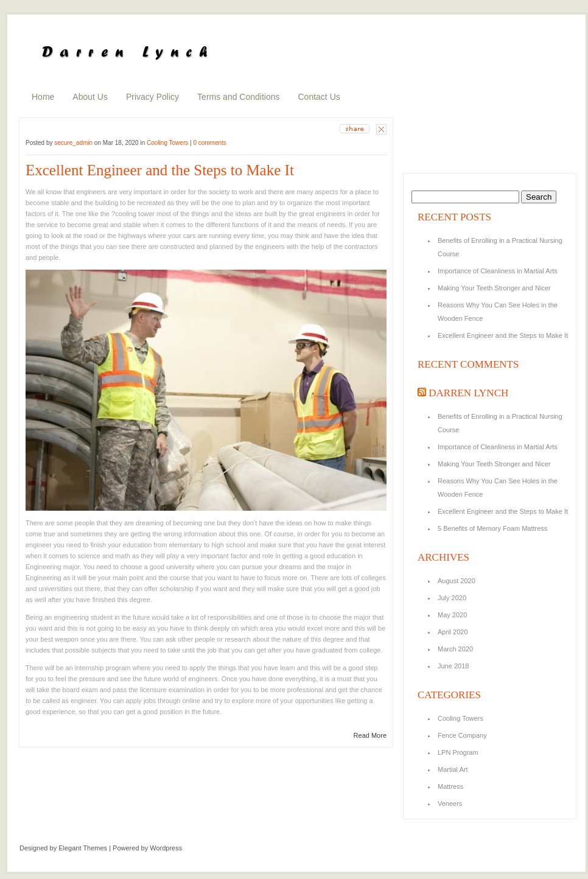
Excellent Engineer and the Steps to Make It (160, 170)
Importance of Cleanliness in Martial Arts (498, 271)
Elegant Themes (83, 848)
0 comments (209, 143)
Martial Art (453, 769)
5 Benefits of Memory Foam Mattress (492, 528)
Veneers (450, 804)
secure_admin (73, 143)
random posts (432, 141)
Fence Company (462, 735)
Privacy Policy (152, 97)
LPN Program (458, 752)
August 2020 (457, 581)
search (488, 21)
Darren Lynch (468, 393)
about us (424, 125)
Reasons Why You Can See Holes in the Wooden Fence (498, 312)
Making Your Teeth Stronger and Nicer (494, 288)
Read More (370, 735)
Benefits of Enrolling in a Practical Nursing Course (500, 247)
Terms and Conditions (238, 97)
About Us (90, 97)
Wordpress (166, 848)
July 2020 (452, 598)
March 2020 (455, 649)
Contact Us (319, 97)
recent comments (437, 158)
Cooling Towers (167, 143)
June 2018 (453, 666)
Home (43, 97)
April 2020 (453, 632)
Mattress (450, 786)
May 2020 (452, 615)
